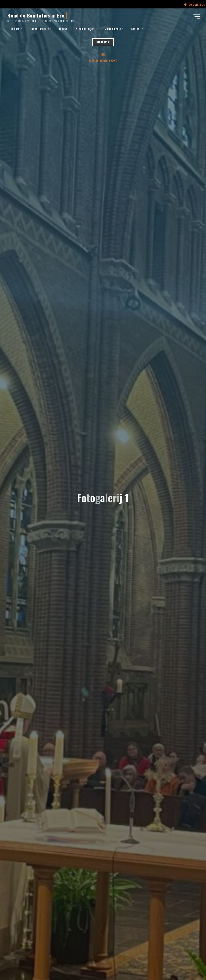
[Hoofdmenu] (196, 16)
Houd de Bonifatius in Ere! (37, 15)
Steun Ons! (103, 42)
